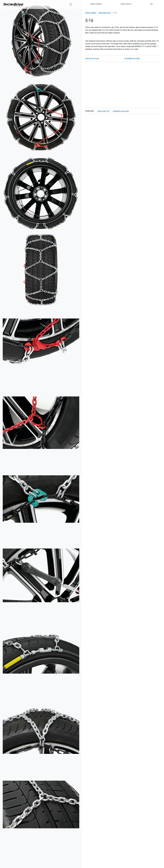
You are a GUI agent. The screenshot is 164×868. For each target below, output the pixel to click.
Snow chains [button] (96, 4)
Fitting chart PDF (103, 111)
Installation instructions (121, 111)
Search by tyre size (92, 58)
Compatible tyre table (132, 58)
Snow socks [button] (126, 4)
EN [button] (151, 4)
